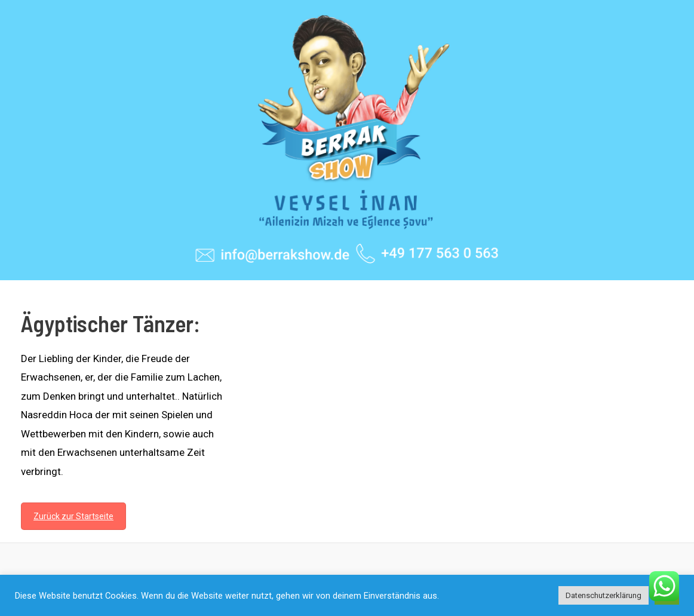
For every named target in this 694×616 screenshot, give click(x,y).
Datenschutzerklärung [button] (604, 595)
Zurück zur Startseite (73, 516)
